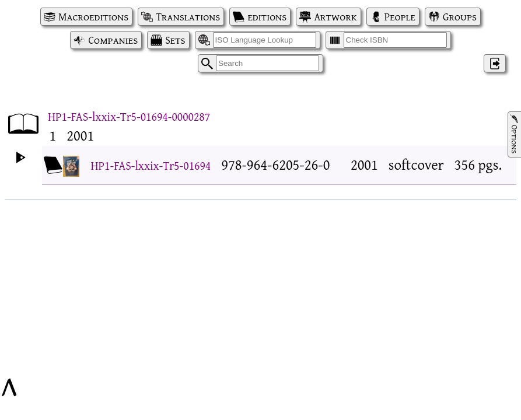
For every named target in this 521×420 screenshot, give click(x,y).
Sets (175, 40)
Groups (460, 17)
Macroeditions (93, 17)
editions (267, 17)
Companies (113, 40)
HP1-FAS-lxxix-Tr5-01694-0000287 (129, 116)
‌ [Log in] (495, 63)
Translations (188, 17)
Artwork (335, 17)
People (400, 17)
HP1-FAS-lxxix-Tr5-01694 (151, 165)
